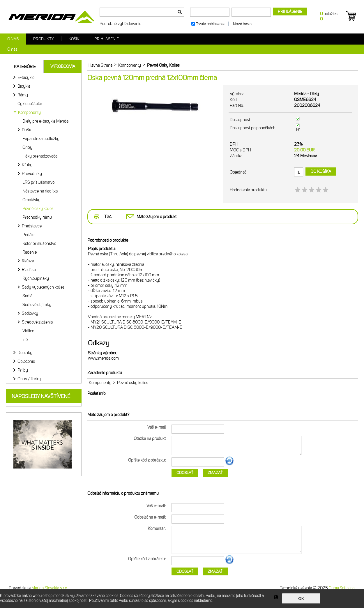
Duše (26, 130)
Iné (25, 340)
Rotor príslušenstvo (39, 243)
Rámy (23, 95)
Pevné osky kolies (38, 208)
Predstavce (32, 226)
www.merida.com (103, 358)
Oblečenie (26, 361)
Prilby (23, 370)
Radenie (30, 252)
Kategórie (25, 67)
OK (301, 599)
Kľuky (27, 165)
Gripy (27, 147)
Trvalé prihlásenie (210, 24)
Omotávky (31, 200)
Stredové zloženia (37, 322)
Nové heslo (242, 24)
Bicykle (24, 86)
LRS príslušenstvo (38, 182)
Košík (74, 39)
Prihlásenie (107, 39)
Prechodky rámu (37, 217)
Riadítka (29, 270)
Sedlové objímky (37, 305)
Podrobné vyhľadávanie (120, 24)
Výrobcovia (63, 66)
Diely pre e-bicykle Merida (45, 121)
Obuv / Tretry (29, 379)
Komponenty (100, 383)
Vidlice (28, 331)
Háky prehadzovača (40, 156)
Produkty (44, 39)
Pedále (28, 235)
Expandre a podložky (41, 139)
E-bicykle (26, 77)
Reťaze (28, 261)
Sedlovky (30, 313)
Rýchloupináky (36, 278)
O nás (13, 39)
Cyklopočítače (30, 104)
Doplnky (25, 353)
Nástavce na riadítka (40, 191)
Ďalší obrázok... (229, 464)
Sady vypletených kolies (43, 287)
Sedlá (27, 296)
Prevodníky (32, 174)
